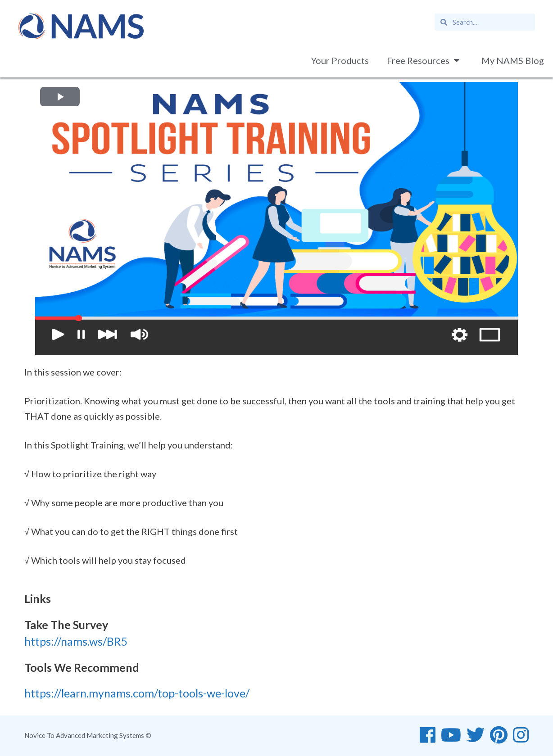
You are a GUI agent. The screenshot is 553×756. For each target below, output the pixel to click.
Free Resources (425, 60)
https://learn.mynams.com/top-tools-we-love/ (137, 693)
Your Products (340, 60)
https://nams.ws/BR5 (76, 641)
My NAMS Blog (513, 60)
